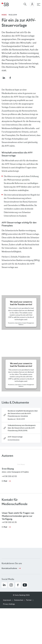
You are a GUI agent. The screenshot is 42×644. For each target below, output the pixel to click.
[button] (4, 78)
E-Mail (4, 481)
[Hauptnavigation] (39, 4)
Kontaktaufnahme (9, 568)
